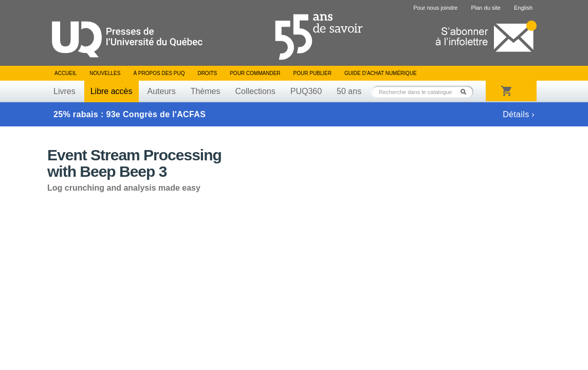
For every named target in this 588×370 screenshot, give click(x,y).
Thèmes (206, 91)
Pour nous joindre (435, 8)
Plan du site (485, 8)
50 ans (349, 91)
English (523, 8)
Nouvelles (105, 73)
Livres (65, 91)
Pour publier (313, 73)
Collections (255, 91)
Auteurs (162, 91)
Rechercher (466, 92)
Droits (207, 73)
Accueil (66, 73)
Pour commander (255, 73)
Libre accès (112, 91)
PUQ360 (306, 91)
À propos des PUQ (159, 73)
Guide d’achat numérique (381, 73)
